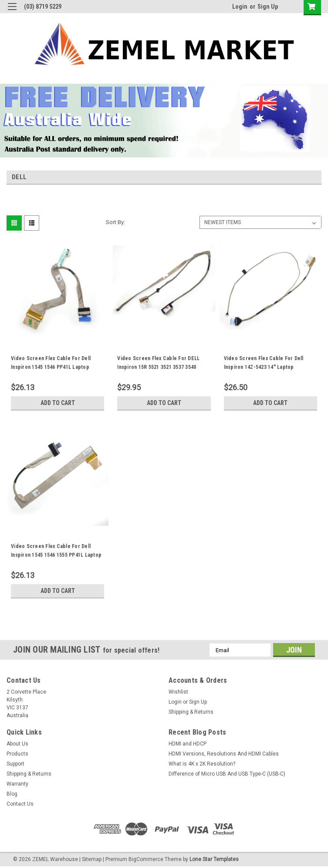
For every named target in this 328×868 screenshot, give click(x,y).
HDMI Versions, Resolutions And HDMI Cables (224, 754)
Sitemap (92, 859)
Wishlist (178, 692)
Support (15, 764)
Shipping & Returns (191, 712)
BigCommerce (146, 859)
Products (17, 754)
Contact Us (20, 804)
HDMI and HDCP (188, 744)
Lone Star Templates (214, 859)
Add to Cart (58, 403)
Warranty (17, 784)
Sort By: (115, 222)
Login (240, 7)
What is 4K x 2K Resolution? (202, 764)
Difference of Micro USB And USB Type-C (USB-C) (227, 774)
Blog (12, 794)
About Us (17, 744)
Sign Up (268, 7)
